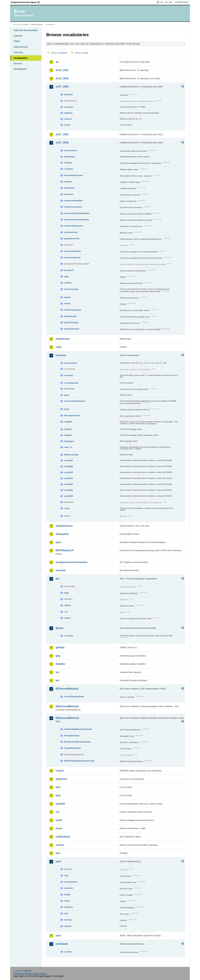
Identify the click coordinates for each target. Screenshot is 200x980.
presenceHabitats (73, 251)
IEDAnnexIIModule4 (67, 718)
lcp (57, 812)
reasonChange (71, 289)
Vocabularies (21, 58)
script (67, 508)
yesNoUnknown (72, 329)
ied (57, 680)
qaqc (67, 276)
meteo (67, 901)
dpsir (67, 395)
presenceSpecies (72, 257)
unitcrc (68, 618)
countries (69, 107)
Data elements (21, 47)
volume (68, 926)
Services (18, 63)
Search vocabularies (59, 53)
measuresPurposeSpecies (77, 220)
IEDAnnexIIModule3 (67, 706)
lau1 (58, 787)
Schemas (18, 52)
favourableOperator (74, 175)
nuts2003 (69, 460)
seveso (60, 845)
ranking (68, 283)
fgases (60, 628)
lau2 (58, 795)
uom (58, 861)
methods (68, 113)
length (67, 894)
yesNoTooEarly (71, 323)
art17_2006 (62, 87)
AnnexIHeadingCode (74, 697)
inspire (60, 771)
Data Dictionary (37, 24)
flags (67, 593)
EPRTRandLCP (65, 550)
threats (68, 297)
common (61, 355)
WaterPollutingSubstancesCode (79, 761)
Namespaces (20, 69)
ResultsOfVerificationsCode (77, 742)
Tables (17, 41)
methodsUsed (71, 232)
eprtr (58, 542)
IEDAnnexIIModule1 (67, 689)
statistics (69, 907)
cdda (59, 347)
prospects (69, 270)
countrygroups (71, 383)
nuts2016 (69, 484)
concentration (71, 882)
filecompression (72, 415)
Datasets (18, 36)
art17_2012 (62, 134)
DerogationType (72, 736)
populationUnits (72, 238)
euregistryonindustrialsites (72, 562)
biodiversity (63, 339)
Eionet (26, 24)
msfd (59, 820)
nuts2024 (69, 496)
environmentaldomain (75, 401)
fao (57, 579)
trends (67, 125)
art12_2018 (62, 78)
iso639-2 (68, 422)
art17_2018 (62, 143)
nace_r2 (68, 447)
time (66, 913)
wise (58, 936)
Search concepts (82, 53)
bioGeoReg (70, 157)
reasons (68, 119)
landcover (62, 779)
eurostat (61, 570)
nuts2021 (69, 490)
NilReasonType (71, 455)
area (66, 876)
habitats (68, 182)
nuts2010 (69, 472)
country (68, 952)
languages (69, 441)
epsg (67, 409)
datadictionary (64, 526)
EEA (26, 2)
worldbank (62, 944)
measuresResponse (74, 226)
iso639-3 (68, 429)
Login (162, 2)
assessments (70, 150)
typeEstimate (70, 316)
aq (57, 62)
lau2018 (60, 804)
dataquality (62, 534)
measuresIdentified (73, 201)
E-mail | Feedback (23, 971)
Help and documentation (26, 30)
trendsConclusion (73, 310)
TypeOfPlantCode (72, 748)
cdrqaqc (68, 163)
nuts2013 (69, 478)
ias (57, 672)
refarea (68, 605)
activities (69, 94)
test (58, 853)
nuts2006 (69, 466)
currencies (69, 389)
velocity (68, 920)
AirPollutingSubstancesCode (78, 729)
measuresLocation (73, 207)
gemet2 (60, 647)
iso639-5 (68, 435)
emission (69, 888)
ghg (58, 656)
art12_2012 (62, 70)
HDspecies (69, 188)
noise (59, 828)
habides (60, 664)
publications (63, 837)
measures (69, 194)
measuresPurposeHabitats (77, 213)
